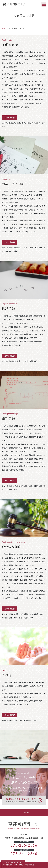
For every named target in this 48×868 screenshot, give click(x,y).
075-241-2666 (24, 854)
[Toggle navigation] (44, 4)
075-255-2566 (24, 845)
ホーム (5, 28)
